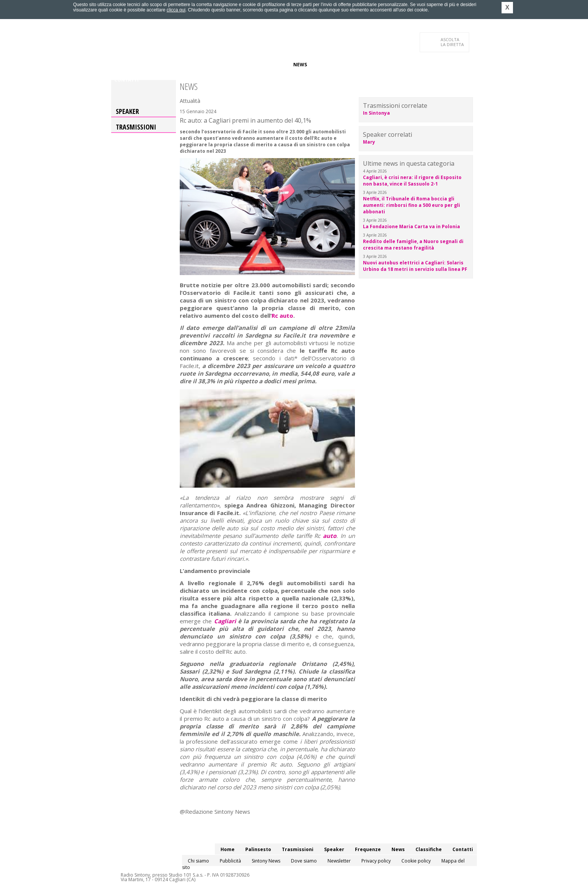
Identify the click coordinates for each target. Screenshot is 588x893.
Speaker (243, 65)
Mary (369, 142)
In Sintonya (376, 113)
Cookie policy (416, 861)
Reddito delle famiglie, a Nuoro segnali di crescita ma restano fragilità (413, 245)
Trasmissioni (136, 127)
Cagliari (225, 621)
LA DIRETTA (453, 42)
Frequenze (273, 65)
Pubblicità (230, 861)
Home (121, 65)
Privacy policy (376, 861)
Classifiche (328, 65)
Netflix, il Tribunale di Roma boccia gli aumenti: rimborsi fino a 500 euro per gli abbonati (411, 205)
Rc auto (282, 315)
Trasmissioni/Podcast (198, 65)
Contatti (126, 80)
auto (330, 536)
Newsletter (339, 861)
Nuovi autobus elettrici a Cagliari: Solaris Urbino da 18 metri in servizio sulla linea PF (415, 266)
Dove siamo (304, 861)
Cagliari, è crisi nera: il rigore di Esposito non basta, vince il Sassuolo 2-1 (412, 181)
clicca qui (176, 10)
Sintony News (266, 861)
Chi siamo (198, 861)
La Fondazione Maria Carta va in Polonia (411, 226)
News (300, 65)
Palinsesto (149, 65)
